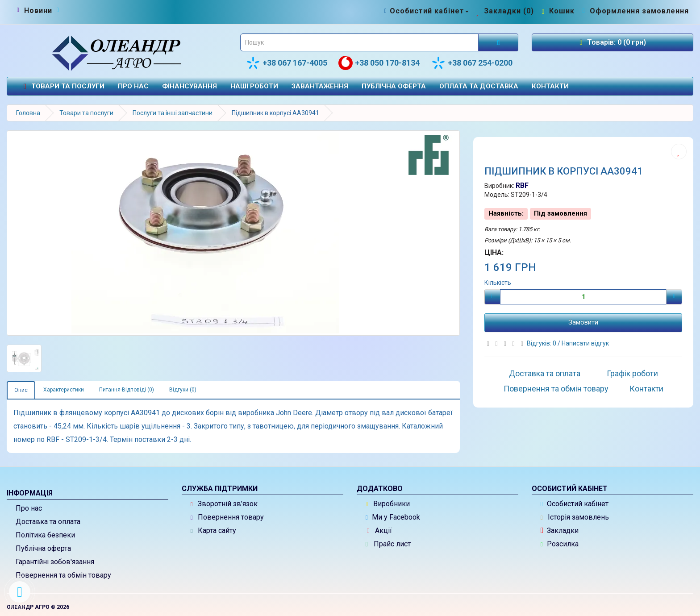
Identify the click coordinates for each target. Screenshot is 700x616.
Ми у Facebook (393, 517)
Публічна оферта (394, 86)
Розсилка (560, 544)
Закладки (560, 531)
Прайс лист (388, 544)
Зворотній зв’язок (224, 504)
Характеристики (64, 390)
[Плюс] (674, 297)
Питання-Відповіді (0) (127, 390)
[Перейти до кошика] (557, 11)
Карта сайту (213, 531)
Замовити (583, 322)
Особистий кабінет (575, 504)
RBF (522, 185)
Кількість (498, 283)
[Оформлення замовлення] (635, 11)
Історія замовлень (575, 517)
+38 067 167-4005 (287, 63)
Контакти (550, 86)
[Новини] (38, 11)
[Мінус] (492, 297)
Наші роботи (254, 86)
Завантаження (320, 86)
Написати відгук (585, 343)
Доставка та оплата (545, 373)
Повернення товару (227, 517)
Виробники (388, 504)
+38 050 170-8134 (379, 63)
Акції (379, 531)
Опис (21, 390)
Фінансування (190, 86)
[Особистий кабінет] (426, 11)
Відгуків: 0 (542, 343)
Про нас (133, 86)
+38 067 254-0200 (472, 63)
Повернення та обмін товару (556, 389)
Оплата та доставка (479, 86)
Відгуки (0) (183, 390)
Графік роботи (632, 373)
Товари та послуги (62, 86)
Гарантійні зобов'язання (55, 562)
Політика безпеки (45, 535)
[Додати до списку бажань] (679, 152)
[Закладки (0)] (504, 11)
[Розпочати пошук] (498, 42)
